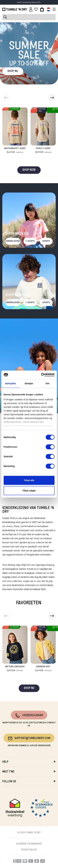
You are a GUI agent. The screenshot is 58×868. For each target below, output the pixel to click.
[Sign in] (31, 9)
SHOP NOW (29, 170)
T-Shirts (30, 241)
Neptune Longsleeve (15, 669)
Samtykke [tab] (10, 383)
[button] (52, 98)
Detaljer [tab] (29, 383)
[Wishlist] (36, 9)
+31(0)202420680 (29, 716)
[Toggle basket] (42, 9)
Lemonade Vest (43, 669)
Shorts (46, 241)
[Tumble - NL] (15, 9)
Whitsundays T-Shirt (15, 151)
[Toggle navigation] (53, 9)
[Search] (29, 17)
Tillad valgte (29, 491)
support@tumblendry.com (29, 738)
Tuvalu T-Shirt (43, 151)
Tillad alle (29, 480)
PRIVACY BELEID (29, 850)
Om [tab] (48, 383)
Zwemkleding (13, 241)
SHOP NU (13, 71)
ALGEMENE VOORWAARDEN (29, 844)
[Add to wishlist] (25, 110)
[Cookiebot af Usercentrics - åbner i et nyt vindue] (41, 375)
